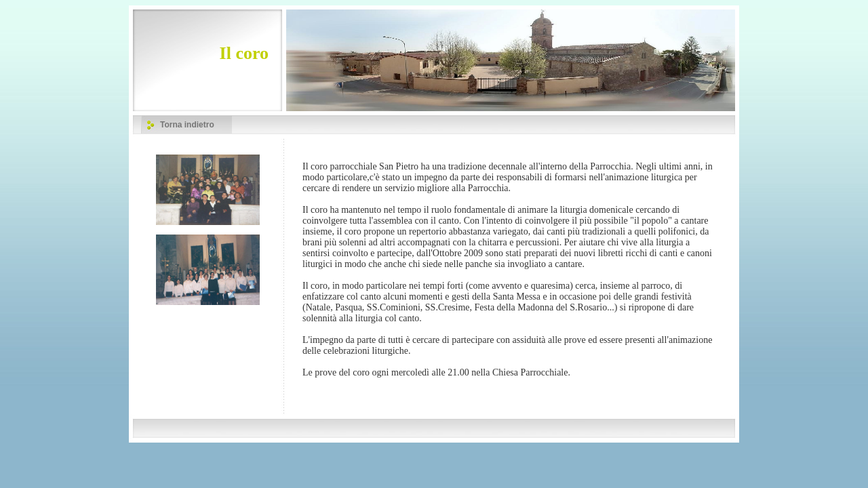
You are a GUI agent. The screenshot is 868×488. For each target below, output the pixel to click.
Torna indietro (187, 125)
